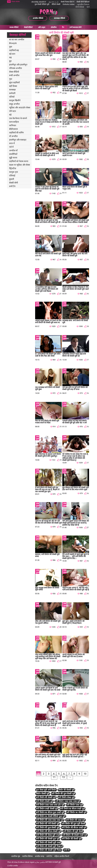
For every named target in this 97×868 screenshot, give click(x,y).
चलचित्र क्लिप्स (27, 856)
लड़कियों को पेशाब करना (19, 161)
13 (63, 777)
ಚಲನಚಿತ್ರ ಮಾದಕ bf (39, 2)
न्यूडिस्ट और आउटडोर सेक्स (20, 108)
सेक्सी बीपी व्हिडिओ (83, 2)
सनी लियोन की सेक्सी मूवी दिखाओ (49, 846)
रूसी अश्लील (14, 75)
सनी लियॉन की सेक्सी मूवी (46, 797)
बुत (10, 61)
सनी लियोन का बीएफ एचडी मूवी (72, 809)
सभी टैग (12, 186)
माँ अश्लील (13, 136)
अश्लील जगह (40, 856)
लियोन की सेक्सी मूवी (66, 790)
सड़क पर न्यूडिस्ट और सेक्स (20, 165)
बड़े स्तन (12, 54)
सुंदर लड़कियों (14, 82)
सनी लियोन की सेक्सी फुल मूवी (48, 839)
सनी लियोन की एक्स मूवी (75, 820)
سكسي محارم (40, 862)
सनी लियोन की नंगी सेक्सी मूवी (48, 824)
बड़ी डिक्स (13, 86)
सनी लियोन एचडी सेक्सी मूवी (47, 809)
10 (85, 774)
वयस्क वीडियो (14, 27)
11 (54, 777)
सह (10, 57)
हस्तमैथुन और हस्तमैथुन (18, 65)
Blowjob (13, 43)
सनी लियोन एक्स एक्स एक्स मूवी (68, 801)
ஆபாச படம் (53, 2)
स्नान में (12, 143)
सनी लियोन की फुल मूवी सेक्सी (73, 824)
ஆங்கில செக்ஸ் (83, 4)
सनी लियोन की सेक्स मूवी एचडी (48, 835)
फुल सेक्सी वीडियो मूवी (42, 4)
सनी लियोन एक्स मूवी (75, 805)
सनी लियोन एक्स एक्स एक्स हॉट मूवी (50, 805)
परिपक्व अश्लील (15, 68)
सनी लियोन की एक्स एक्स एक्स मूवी (50, 820)
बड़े (10, 115)
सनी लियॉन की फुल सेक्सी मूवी (63, 794)
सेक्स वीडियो (14, 72)
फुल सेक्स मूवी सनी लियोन (46, 790)
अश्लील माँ (13, 150)
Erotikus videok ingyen (26, 862)
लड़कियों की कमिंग (17, 133)
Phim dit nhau (13, 862)
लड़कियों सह (14, 50)
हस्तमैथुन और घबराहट (18, 140)
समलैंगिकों (13, 154)
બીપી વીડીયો (80, 7)
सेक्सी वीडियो (28, 27)
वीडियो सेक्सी (56, 4)
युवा (11, 47)
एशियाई (12, 176)
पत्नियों (12, 97)
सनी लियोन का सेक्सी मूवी (76, 812)
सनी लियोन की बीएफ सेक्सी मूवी (48, 831)
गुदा (11, 79)
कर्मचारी (12, 93)
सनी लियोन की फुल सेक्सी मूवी (48, 827)
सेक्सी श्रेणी (14, 183)
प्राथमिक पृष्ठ (16, 856)
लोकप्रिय (54, 27)
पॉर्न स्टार (13, 111)
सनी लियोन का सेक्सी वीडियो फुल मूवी (51, 816)
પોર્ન (88, 7)
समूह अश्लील (14, 104)
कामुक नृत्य (13, 172)
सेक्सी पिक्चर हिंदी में (67, 2)
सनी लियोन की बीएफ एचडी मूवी (74, 827)
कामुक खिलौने (15, 100)
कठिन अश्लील (13, 866)
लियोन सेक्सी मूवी (43, 794)
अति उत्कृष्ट (42, 27)
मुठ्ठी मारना (13, 158)
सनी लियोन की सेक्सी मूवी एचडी (48, 843)
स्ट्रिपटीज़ (13, 168)
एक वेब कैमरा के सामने (18, 118)
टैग (63, 27)
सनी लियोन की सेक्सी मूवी (72, 839)
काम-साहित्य (14, 122)
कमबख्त (12, 90)
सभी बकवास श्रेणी (76, 27)
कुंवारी (12, 179)
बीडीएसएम (13, 129)
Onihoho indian (69, 4)
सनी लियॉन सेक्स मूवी (66, 797)
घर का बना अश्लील (17, 40)
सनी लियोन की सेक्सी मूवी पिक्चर (49, 850)
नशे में (11, 147)
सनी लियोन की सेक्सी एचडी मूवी (75, 835)
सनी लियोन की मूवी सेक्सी (73, 831)
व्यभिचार (13, 125)
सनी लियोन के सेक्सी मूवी (53, 862)
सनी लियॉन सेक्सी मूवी (44, 801)
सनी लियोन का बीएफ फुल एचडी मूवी (50, 812)
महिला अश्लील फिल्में (62, 856)
